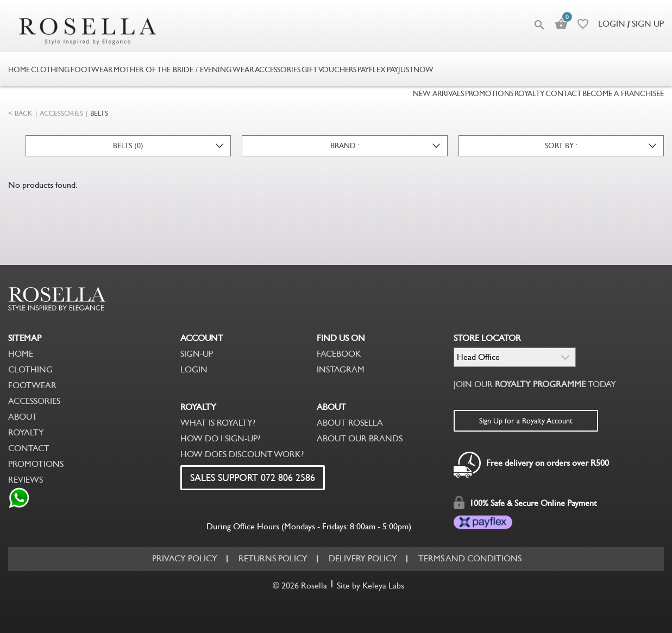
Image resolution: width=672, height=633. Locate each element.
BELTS (99, 113)
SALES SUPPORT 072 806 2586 (253, 478)
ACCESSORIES (61, 113)
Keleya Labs (383, 585)
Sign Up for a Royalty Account (526, 421)
